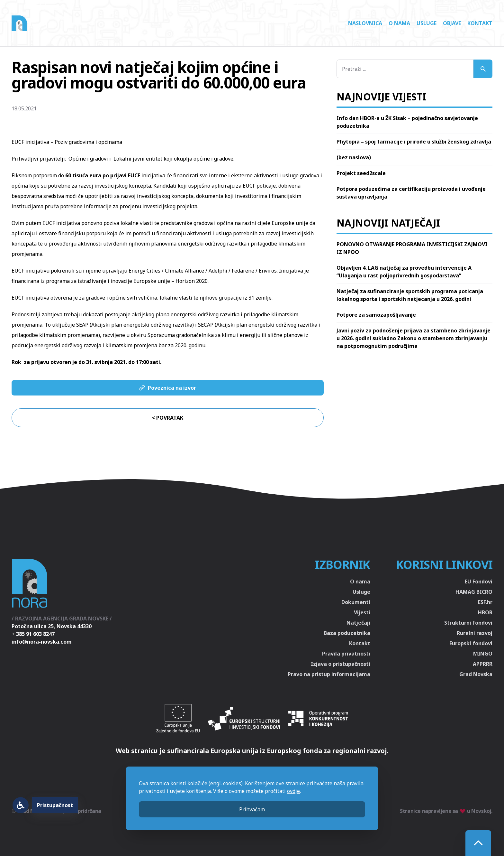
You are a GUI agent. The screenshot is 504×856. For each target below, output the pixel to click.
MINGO (483, 654)
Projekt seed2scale (361, 173)
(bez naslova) (354, 157)
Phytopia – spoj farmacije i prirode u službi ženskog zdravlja (414, 142)
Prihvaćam (252, 809)
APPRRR (483, 664)
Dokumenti (356, 602)
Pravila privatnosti (346, 654)
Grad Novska (476, 674)
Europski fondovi (471, 643)
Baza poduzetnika (347, 633)
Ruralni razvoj (475, 633)
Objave (452, 23)
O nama (399, 23)
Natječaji (358, 623)
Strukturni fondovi (468, 623)
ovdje (293, 791)
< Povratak (167, 418)
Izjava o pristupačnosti (341, 664)
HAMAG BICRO (474, 592)
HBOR (485, 612)
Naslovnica (365, 23)
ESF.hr (485, 602)
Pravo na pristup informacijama (329, 674)
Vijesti (362, 612)
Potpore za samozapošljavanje (376, 315)
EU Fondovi (479, 582)
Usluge (427, 23)
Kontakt (480, 23)
